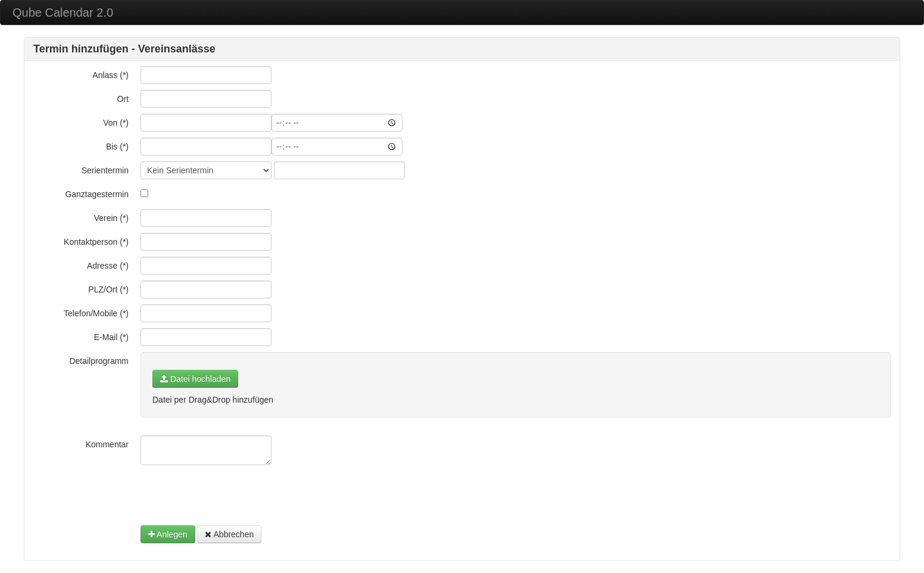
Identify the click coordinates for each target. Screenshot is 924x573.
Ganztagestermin (97, 194)
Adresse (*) (108, 266)
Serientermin (105, 170)
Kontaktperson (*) (96, 242)
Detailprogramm (99, 361)
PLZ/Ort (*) (108, 289)
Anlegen (168, 534)
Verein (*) (111, 218)
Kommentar (107, 444)
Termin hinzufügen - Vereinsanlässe (124, 49)
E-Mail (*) (111, 337)
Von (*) (116, 123)
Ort (123, 99)
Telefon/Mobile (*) (96, 313)
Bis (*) (117, 147)
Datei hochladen (195, 379)
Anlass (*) (110, 75)
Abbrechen (229, 534)
